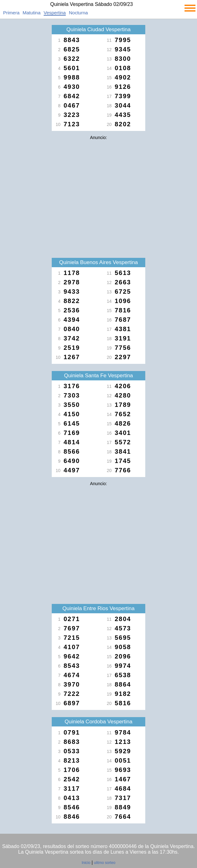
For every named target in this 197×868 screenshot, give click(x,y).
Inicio (86, 863)
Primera (11, 13)
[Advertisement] (98, 186)
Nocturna (78, 13)
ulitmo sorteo (105, 863)
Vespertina (55, 13)
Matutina (32, 13)
